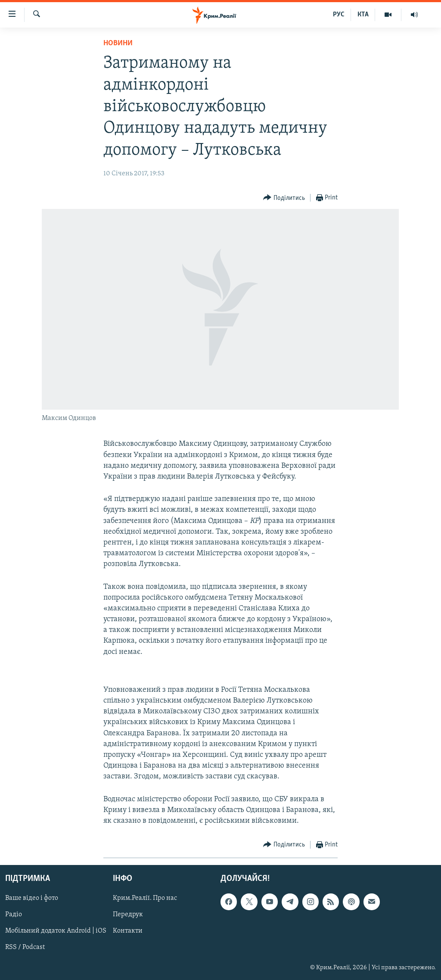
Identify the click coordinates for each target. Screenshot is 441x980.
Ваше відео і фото (32, 899)
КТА (363, 15)
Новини (118, 43)
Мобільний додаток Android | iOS (56, 931)
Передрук (128, 915)
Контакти (128, 931)
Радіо (14, 915)
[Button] (284, 198)
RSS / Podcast (25, 948)
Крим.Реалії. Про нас (145, 899)
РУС (339, 15)
